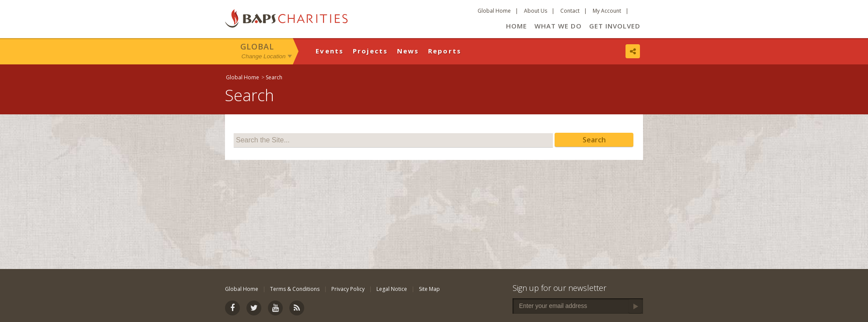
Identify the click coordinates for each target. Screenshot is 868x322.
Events (330, 51)
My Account (607, 11)
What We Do (558, 26)
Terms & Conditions (295, 289)
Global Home (494, 11)
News (408, 51)
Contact (570, 11)
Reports (445, 51)
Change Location (264, 56)
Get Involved (615, 26)
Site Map (429, 289)
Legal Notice (392, 289)
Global (257, 46)
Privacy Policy (348, 289)
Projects (371, 51)
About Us (536, 11)
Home (517, 26)
